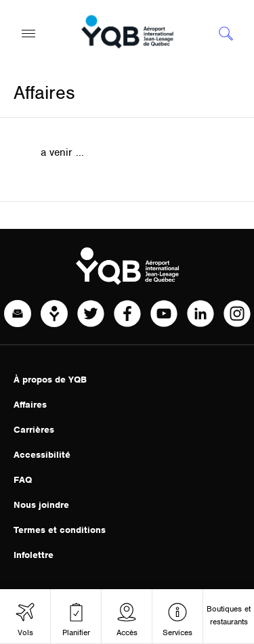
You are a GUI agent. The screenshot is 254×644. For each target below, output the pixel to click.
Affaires (30, 405)
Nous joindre (41, 505)
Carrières (34, 430)
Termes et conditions (60, 530)
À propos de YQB (50, 380)
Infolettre (34, 555)
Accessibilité (42, 455)
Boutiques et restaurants (229, 615)
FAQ (23, 480)
